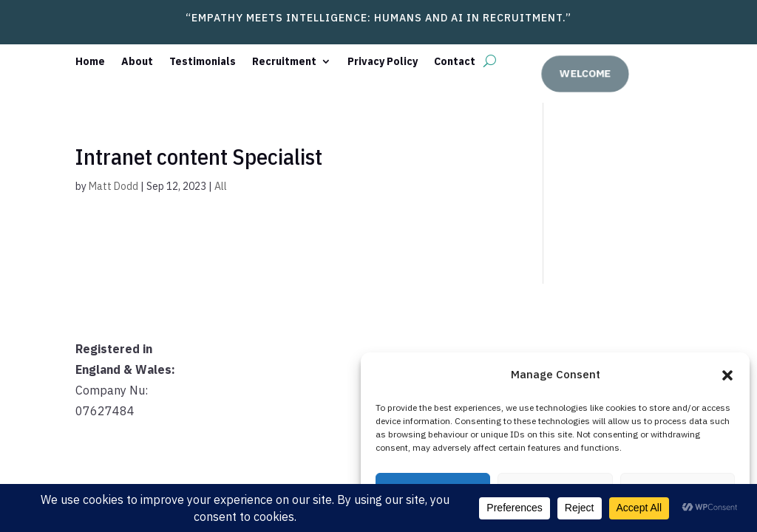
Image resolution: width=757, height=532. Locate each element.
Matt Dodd (113, 186)
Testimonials (203, 62)
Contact (455, 62)
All (221, 186)
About (137, 62)
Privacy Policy (383, 62)
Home (90, 62)
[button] (727, 375)
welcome (588, 73)
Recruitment (284, 62)
